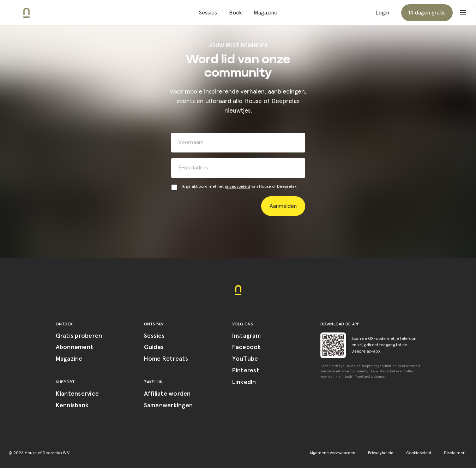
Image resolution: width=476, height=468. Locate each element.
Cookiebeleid (419, 453)
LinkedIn (244, 382)
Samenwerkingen (168, 406)
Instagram (246, 336)
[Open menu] (463, 13)
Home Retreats (166, 359)
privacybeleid (237, 187)
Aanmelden (283, 206)
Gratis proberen (79, 336)
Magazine (266, 13)
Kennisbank (72, 406)
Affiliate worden (167, 394)
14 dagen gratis (427, 13)
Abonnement (75, 347)
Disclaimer (454, 453)
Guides (154, 347)
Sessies (208, 13)
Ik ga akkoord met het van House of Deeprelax (239, 187)
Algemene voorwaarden (332, 453)
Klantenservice (77, 394)
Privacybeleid (381, 453)
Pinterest (246, 371)
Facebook (247, 347)
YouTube (245, 359)
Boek (235, 13)
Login (382, 13)
